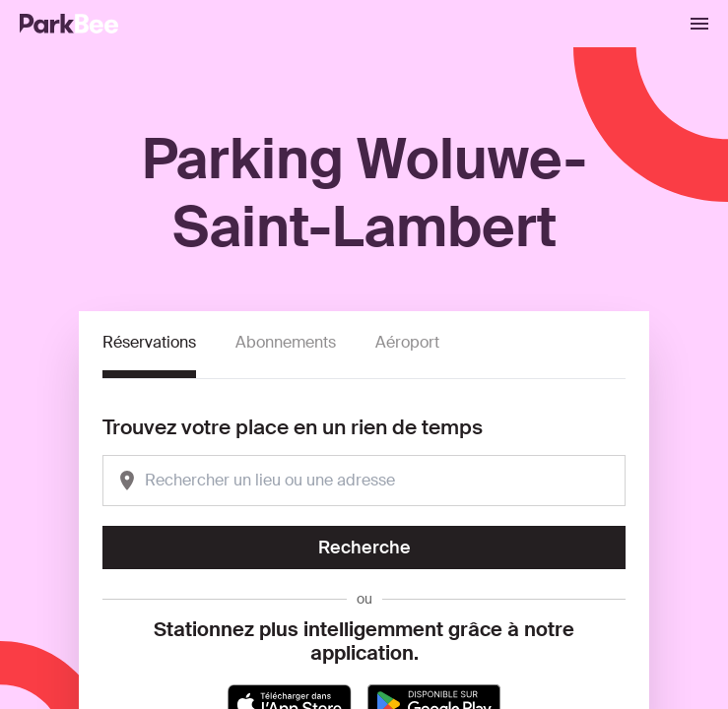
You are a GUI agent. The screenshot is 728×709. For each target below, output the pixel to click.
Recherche (364, 548)
